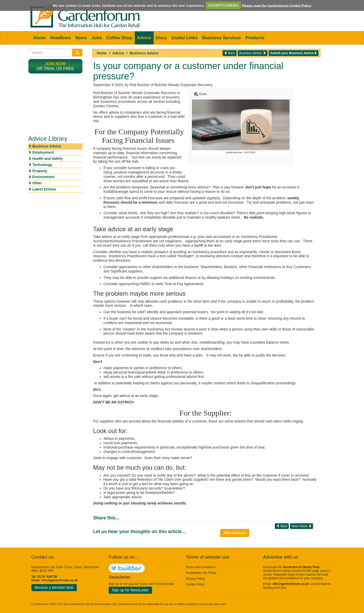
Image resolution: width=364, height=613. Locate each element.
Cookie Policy (195, 584)
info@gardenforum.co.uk (60, 580)
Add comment (235, 533)
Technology (43, 165)
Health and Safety (48, 159)
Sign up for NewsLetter (130, 590)
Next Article (301, 526)
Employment (43, 152)
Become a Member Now (54, 587)
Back (230, 53)
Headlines (61, 38)
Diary (161, 38)
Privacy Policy (196, 579)
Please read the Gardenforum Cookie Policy (277, 5)
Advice (144, 38)
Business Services (222, 38)
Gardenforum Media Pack (301, 567)
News (81, 38)
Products (255, 38)
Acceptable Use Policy (201, 573)
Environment (44, 177)
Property (40, 171)
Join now (55, 64)
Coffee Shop (119, 38)
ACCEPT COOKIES (223, 5)
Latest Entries (44, 189)
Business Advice (144, 53)
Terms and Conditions (201, 567)
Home (40, 38)
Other (37, 183)
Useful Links (185, 38)
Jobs (97, 38)
